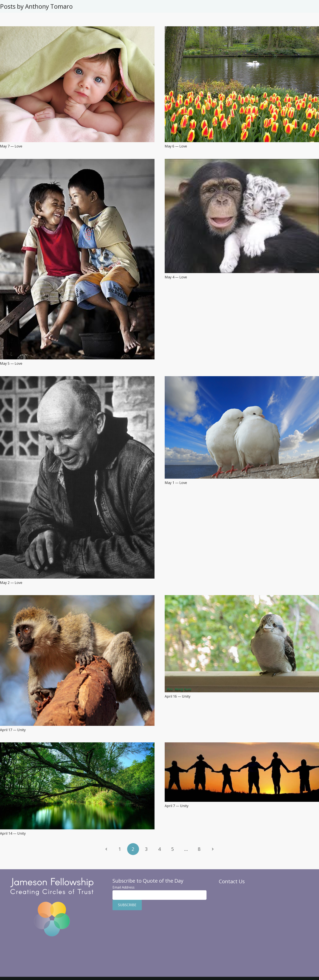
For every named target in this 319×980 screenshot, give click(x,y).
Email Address (124, 887)
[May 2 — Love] (77, 379)
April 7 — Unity (177, 806)
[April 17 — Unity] (77, 598)
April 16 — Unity (178, 696)
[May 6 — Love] (242, 29)
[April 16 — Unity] (242, 598)
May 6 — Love (176, 146)
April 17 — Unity (13, 730)
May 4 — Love (176, 277)
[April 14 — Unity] (77, 745)
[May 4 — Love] (242, 161)
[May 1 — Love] (242, 379)
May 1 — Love (176, 483)
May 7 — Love (11, 146)
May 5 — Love (11, 363)
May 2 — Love (11, 583)
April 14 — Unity (13, 833)
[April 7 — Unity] (242, 745)
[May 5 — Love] (77, 161)
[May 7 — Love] (77, 29)
